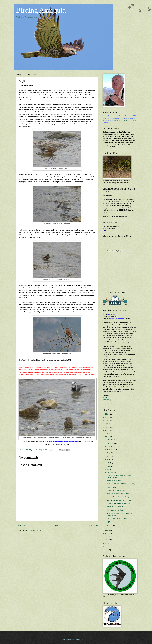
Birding (105, 398)
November (111, 443)
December (111, 440)
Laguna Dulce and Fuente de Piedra (119, 500)
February (110, 473)
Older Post (93, 526)
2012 (107, 550)
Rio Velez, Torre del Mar (115, 507)
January (110, 526)
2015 (107, 540)
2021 (107, 430)
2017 (107, 533)
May (109, 463)
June (109, 459)
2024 (107, 421)
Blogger (87, 639)
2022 (107, 427)
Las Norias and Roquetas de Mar (118, 494)
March (109, 469)
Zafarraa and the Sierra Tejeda (117, 518)
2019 (107, 437)
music (105, 402)
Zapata (109, 522)
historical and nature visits (112, 404)
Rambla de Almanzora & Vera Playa (119, 503)
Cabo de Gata (111, 487)
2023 (107, 424)
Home (57, 526)
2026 (107, 414)
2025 (107, 417)
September (111, 450)
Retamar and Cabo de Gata (116, 490)
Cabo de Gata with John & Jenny (118, 497)
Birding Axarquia (41, 10)
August (109, 453)
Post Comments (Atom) (33, 530)
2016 (107, 537)
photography (107, 400)
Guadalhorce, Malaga (114, 480)
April (109, 466)
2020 (107, 434)
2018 (107, 530)
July (108, 456)
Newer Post (22, 526)
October (110, 446)
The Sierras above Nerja (115, 510)
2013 (107, 547)
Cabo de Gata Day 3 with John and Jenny (121, 484)
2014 (107, 543)
